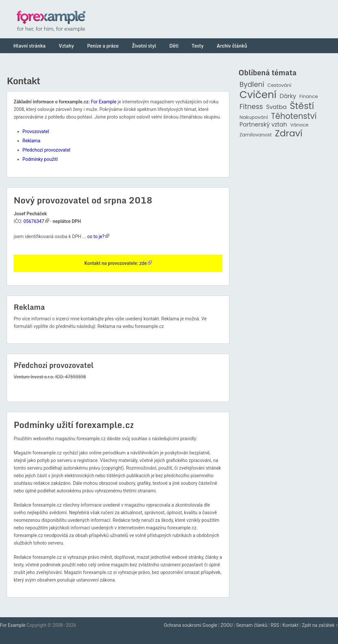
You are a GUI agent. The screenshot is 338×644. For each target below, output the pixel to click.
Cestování (279, 85)
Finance (309, 97)
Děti (174, 46)
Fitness (251, 107)
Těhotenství (294, 116)
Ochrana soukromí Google (190, 625)
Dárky (288, 96)
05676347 (34, 221)
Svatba (276, 107)
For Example (103, 102)
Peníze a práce (103, 46)
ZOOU (227, 625)
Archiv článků (232, 46)
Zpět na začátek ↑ (320, 625)
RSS (275, 625)
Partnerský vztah (263, 125)
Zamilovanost (256, 135)
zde (143, 263)
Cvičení (258, 95)
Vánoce (299, 125)
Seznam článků (252, 625)
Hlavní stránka (29, 46)
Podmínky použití (40, 159)
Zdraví (289, 134)
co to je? (96, 236)
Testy (198, 46)
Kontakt (290, 625)
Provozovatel (36, 131)
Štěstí (302, 106)
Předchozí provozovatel (46, 150)
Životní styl (144, 46)
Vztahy (66, 46)
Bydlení (252, 85)
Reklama (31, 141)
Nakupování (254, 117)
